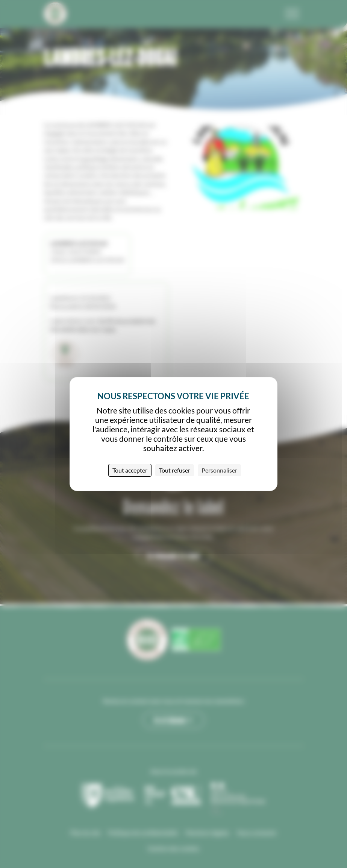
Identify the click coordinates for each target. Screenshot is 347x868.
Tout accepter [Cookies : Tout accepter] (130, 470)
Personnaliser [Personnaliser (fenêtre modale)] (219, 470)
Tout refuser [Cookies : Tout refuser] (175, 470)
